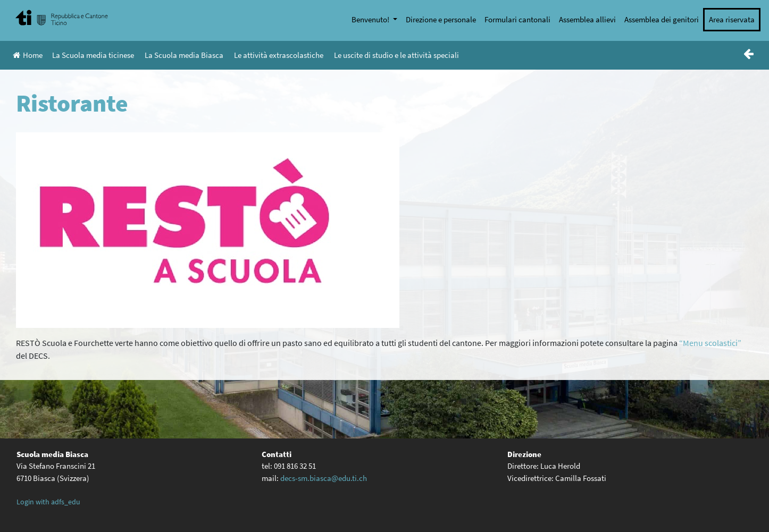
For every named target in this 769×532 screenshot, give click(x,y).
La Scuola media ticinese (93, 55)
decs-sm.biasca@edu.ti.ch (324, 478)
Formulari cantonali (517, 19)
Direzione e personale (441, 19)
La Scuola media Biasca (184, 55)
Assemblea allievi (587, 19)
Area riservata (732, 19)
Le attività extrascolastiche (279, 55)
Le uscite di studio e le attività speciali (396, 55)
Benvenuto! (371, 19)
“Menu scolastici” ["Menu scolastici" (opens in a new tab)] (710, 343)
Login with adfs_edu (48, 502)
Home (28, 55)
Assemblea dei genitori (662, 19)
